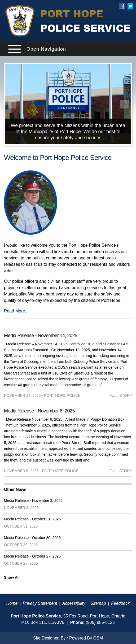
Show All (12, 577)
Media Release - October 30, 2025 (32, 538)
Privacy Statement (40, 603)
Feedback (120, 603)
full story (121, 395)
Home (12, 603)
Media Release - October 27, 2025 (32, 556)
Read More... (16, 311)
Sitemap (98, 603)
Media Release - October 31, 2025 (32, 519)
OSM (98, 638)
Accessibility (74, 603)
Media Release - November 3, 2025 (33, 501)
